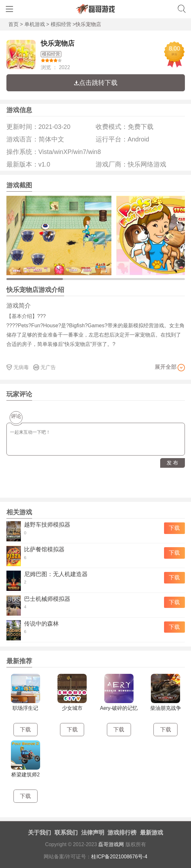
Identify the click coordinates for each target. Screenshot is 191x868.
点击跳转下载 (96, 83)
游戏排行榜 (122, 833)
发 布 (172, 463)
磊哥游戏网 (111, 844)
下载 (174, 528)
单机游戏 (35, 24)
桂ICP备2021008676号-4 (119, 857)
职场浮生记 (25, 708)
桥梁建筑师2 (26, 775)
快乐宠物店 (58, 43)
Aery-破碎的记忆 (119, 708)
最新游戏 (152, 833)
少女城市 (72, 708)
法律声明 (93, 833)
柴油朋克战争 (166, 708)
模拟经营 (61, 24)
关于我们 (39, 833)
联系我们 (66, 833)
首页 (13, 24)
